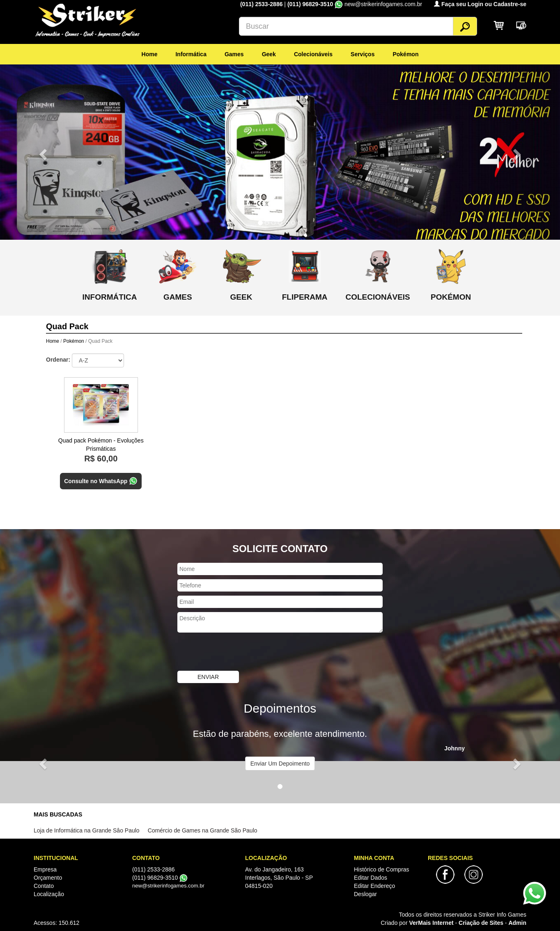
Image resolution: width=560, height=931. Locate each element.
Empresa (45, 869)
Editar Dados (371, 878)
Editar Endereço (374, 886)
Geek (269, 54)
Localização (49, 894)
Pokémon (405, 54)
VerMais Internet (431, 923)
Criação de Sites (481, 923)
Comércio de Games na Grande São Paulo (203, 830)
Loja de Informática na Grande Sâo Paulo (87, 830)
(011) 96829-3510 (310, 4)
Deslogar (365, 894)
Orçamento (48, 878)
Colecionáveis (313, 54)
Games (234, 54)
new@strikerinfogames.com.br (168, 886)
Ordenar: (58, 360)
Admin (517, 923)
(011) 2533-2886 (262, 4)
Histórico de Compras (382, 869)
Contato (44, 886)
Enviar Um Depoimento (280, 764)
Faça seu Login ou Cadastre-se (480, 4)
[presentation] (240, 653)
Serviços (363, 54)
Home (150, 54)
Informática (191, 54)
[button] (42, 152)
